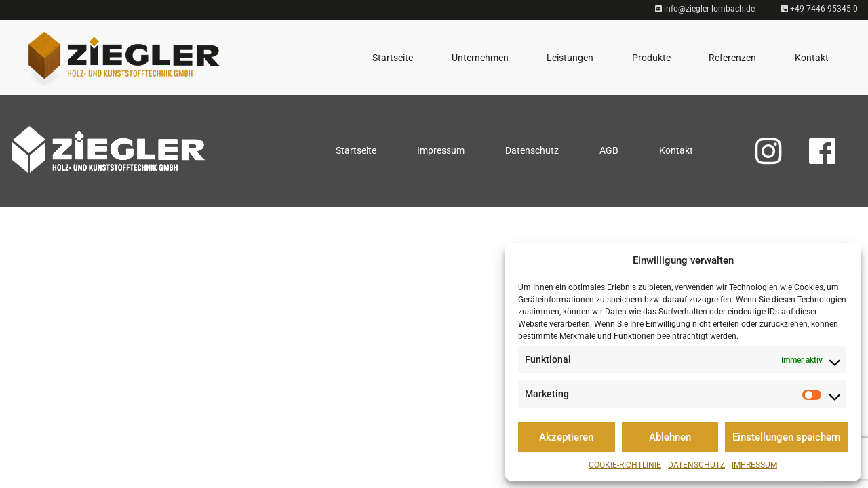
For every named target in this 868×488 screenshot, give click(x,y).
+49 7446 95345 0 (820, 9)
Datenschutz (696, 465)
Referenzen (732, 58)
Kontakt (812, 58)
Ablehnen (670, 437)
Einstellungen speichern (786, 437)
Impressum (754, 465)
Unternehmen (480, 58)
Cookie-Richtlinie (625, 465)
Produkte (651, 58)
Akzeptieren (566, 437)
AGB (609, 150)
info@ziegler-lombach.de (705, 9)
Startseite (393, 58)
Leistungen (570, 58)
